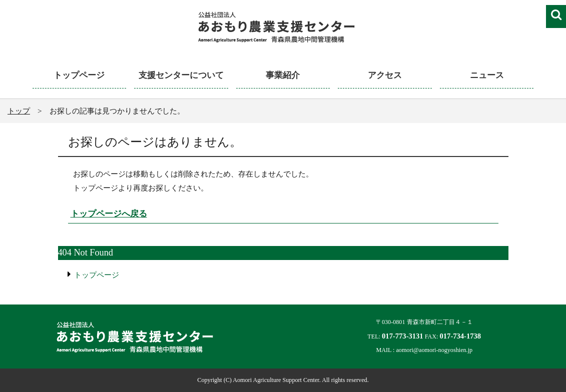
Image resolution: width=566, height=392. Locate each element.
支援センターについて (181, 75)
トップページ (79, 75)
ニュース (487, 75)
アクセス (385, 75)
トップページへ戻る (109, 213)
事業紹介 (283, 75)
